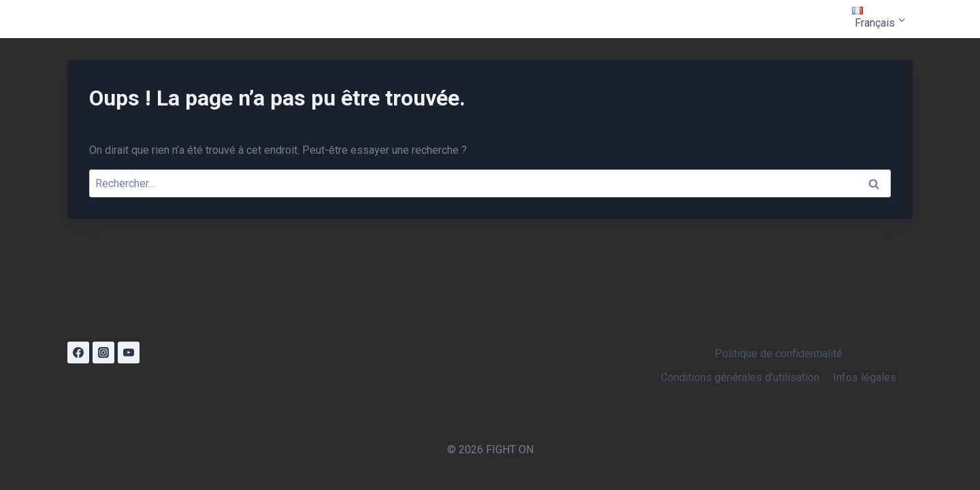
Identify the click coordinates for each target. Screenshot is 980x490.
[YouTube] (129, 353)
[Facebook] (78, 353)
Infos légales (865, 377)
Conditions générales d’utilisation (740, 377)
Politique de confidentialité (779, 354)
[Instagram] (103, 353)
